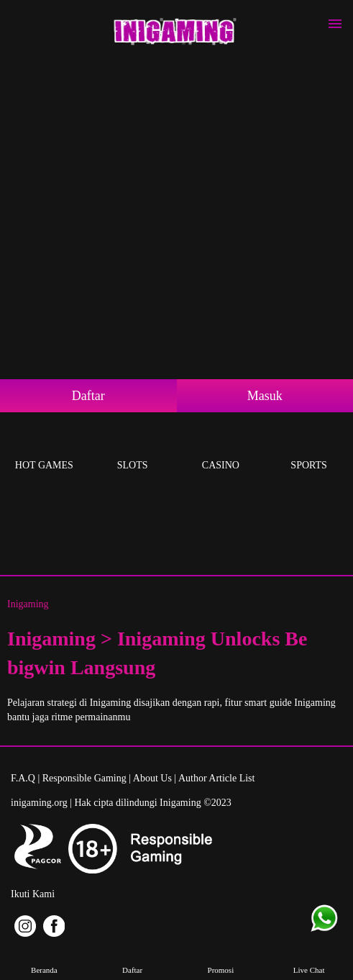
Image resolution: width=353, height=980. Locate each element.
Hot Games (44, 449)
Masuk (265, 396)
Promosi (221, 959)
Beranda (44, 959)
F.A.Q (23, 778)
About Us (152, 778)
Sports (309, 449)
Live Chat (309, 959)
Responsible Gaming (84, 778)
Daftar (88, 396)
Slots (133, 449)
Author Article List (217, 778)
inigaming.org (39, 803)
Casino (221, 449)
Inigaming (28, 604)
